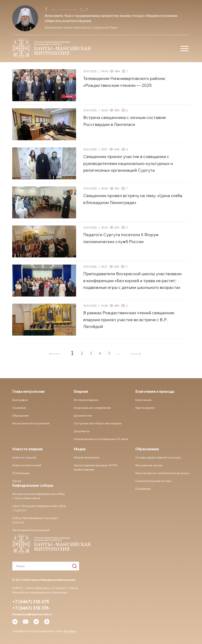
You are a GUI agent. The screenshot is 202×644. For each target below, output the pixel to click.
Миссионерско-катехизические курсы (162, 473)
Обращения (20, 415)
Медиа (80, 449)
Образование (147, 449)
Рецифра (70, 631)
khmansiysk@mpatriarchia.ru (32, 614)
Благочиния (143, 400)
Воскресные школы (149, 465)
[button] (63, 10)
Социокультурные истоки (153, 481)
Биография (20, 400)
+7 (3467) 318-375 (31, 602)
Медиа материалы (87, 457)
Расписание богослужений (31, 423)
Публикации (21, 473)
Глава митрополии (28, 391)
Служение (19, 408)
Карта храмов (145, 408)
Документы (82, 431)
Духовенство (83, 415)
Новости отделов (24, 457)
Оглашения (143, 489)
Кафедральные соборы (33, 485)
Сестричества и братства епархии (98, 423)
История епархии (86, 400)
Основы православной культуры (158, 457)
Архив (17, 481)
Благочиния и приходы (155, 391)
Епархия (81, 391)
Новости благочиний (27, 465)
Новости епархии (27, 449)
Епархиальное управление (92, 408)
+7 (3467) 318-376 (31, 608)
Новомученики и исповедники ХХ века (101, 439)
